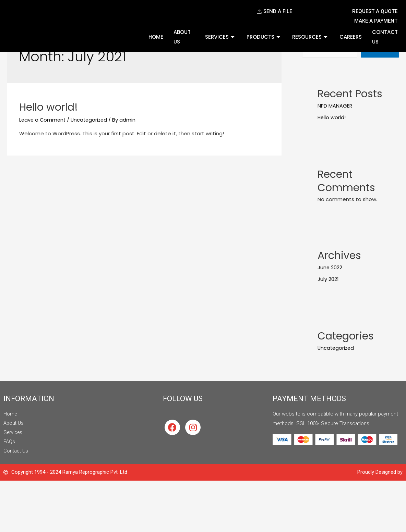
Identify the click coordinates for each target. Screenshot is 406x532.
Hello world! (49, 107)
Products (264, 37)
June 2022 (330, 268)
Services (221, 37)
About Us (182, 37)
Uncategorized (91, 120)
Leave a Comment (43, 120)
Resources (311, 37)
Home (156, 37)
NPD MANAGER (335, 106)
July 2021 (328, 279)
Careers (351, 37)
